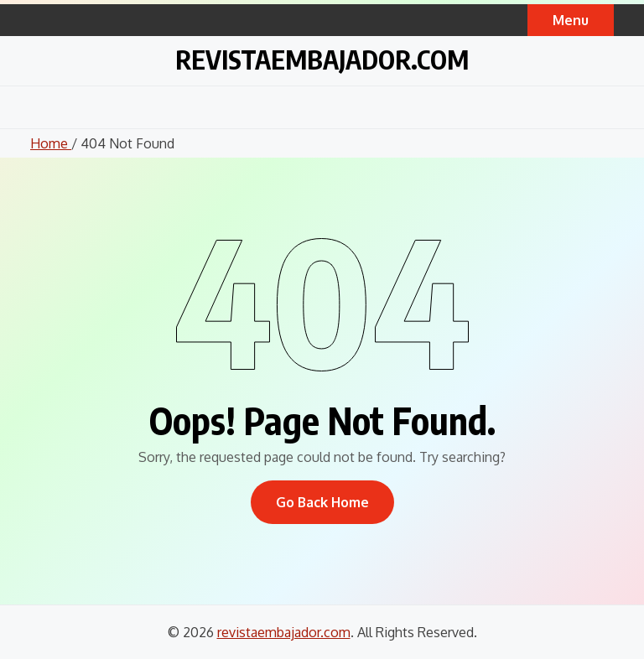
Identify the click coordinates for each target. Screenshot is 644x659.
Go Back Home (322, 502)
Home (51, 143)
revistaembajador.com (322, 59)
